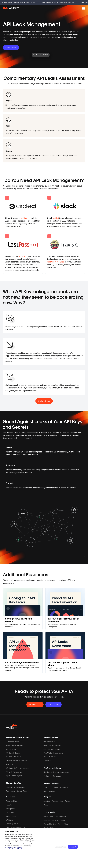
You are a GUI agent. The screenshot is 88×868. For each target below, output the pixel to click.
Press (61, 801)
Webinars (10, 820)
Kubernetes (64, 788)
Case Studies (11, 816)
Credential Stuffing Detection (16, 761)
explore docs (44, 401)
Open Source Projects (14, 776)
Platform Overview (13, 742)
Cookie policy (9, 848)
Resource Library (12, 801)
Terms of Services (50, 824)
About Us (47, 801)
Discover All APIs (49, 742)
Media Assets (48, 816)
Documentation (60, 816)
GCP (50, 788)
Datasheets (10, 812)
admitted (23, 256)
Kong (45, 791)
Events (68, 801)
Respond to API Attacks (52, 749)
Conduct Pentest (49, 757)
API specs (47, 820)
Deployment (21, 787)
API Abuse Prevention (14, 757)
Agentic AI (10, 764)
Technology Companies (52, 776)
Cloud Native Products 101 (15, 828)
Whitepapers (11, 809)
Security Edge (22, 791)
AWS (45, 788)
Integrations (10, 787)
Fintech (56, 772)
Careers (46, 805)
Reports (9, 805)
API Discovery (11, 749)
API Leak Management (14, 772)
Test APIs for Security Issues (53, 753)
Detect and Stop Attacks (52, 745)
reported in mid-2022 (56, 262)
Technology (11, 791)
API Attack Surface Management (18, 768)
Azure (56, 788)
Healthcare (48, 772)
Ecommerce (65, 772)
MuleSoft (52, 791)
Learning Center (12, 824)
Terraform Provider (59, 820)
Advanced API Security (14, 745)
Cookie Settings (60, 847)
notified (56, 218)
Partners (55, 801)
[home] (11, 9)
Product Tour (35, 705)
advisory (25, 218)
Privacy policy (18, 848)
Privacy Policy (63, 824)
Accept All (73, 847)
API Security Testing (13, 753)
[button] (84, 8)
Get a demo (11, 48)
